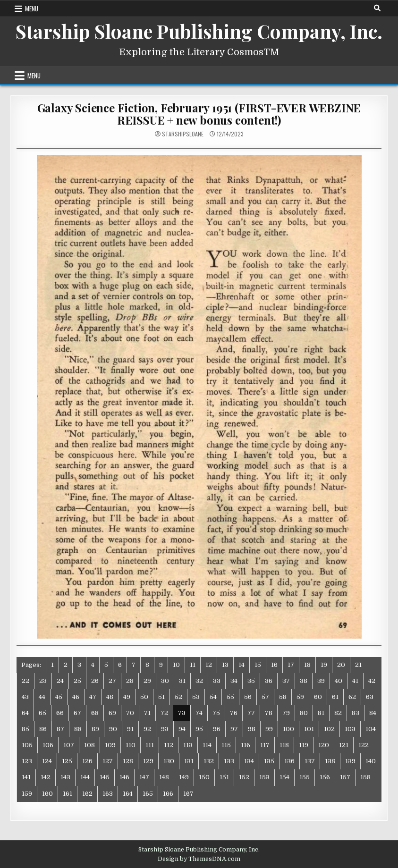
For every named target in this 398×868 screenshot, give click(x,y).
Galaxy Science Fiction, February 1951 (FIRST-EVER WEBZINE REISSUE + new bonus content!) (199, 114)
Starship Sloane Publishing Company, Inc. (199, 31)
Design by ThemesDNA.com (199, 859)
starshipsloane (183, 134)
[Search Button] (377, 8)
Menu (32, 8)
